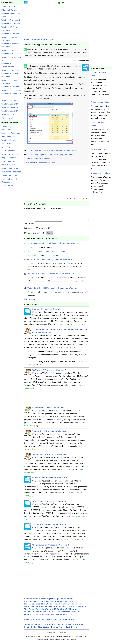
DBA (44, 627)
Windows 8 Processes (11, 54)
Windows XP (66, 617)
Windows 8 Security (10, 34)
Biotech (47, 629)
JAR (58, 627)
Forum (74, 629)
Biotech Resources (10, 168)
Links (34, 629)
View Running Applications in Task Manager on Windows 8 (52, 155)
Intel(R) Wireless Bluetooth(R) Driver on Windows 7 (49, 262)
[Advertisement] (12, 220)
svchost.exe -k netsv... (101, 173)
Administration (31, 601)
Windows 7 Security (10, 70)
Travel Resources (9, 175)
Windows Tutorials (9, 140)
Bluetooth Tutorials (10, 7)
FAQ (68, 629)
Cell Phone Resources (11, 172)
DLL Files (6, 147)
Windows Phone (32, 614)
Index (56, 622)
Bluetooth (69, 601)
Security (71, 609)
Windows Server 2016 (11, 104)
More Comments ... (33, 301)
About (50, 622)
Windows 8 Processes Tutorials (42, 163)
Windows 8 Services (10, 50)
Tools (32, 611)
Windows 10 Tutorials (11, 24)
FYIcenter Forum (9, 185)
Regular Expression (10, 158)
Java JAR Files (8, 144)
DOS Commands (32, 603)
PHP (51, 609)
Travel (62, 629)
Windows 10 (51, 611)
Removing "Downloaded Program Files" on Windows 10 (51, 276)
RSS (62, 622)
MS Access (29, 609)
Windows (51, 627)
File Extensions (8, 151)
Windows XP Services (11, 100)
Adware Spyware (47, 601)
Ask (73, 622)
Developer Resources (11, 133)
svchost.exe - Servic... (101, 149)
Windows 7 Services (10, 87)
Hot (32, 622)
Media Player (61, 606)
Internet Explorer (9, 118)
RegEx (27, 629)
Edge (43, 603)
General (50, 603)
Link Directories (8, 161)
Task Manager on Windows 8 (39, 159)
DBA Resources (8, 137)
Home (27, 40)
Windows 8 (37, 40)
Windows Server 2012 (11, 107)
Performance (41, 609)
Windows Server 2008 (11, 111)
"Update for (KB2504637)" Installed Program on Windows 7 (53, 290)
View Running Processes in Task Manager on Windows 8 (51, 151)
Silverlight (81, 609)
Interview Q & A (8, 165)
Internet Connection (64, 603)
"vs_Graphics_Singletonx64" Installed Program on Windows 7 (54, 245)
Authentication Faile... (100, 102)
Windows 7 (62, 611)
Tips (26, 611)
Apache (59, 601)
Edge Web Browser (10, 10)
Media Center (47, 606)
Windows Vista (8, 114)
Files (69, 627)
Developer (36, 627)
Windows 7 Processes (11, 90)
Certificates (77, 627)
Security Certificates (10, 154)
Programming (60, 609)
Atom (67, 622)
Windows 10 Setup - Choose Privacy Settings (47, 254)
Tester (27, 627)
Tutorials (40, 611)
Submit (50, 235)
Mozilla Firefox (75, 606)
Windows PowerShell (11, 20)
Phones (55, 629)
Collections (40, 622)
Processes (49, 40)
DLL (63, 627)
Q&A (40, 629)
